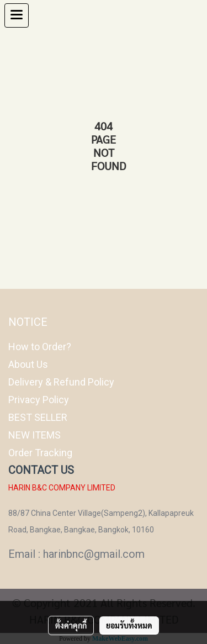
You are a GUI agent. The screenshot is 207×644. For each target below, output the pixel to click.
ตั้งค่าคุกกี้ (71, 625)
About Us (28, 364)
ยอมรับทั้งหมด (129, 625)
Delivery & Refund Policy (61, 382)
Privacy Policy (39, 400)
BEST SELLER (38, 417)
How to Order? (40, 347)
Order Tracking (40, 453)
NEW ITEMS (34, 435)
